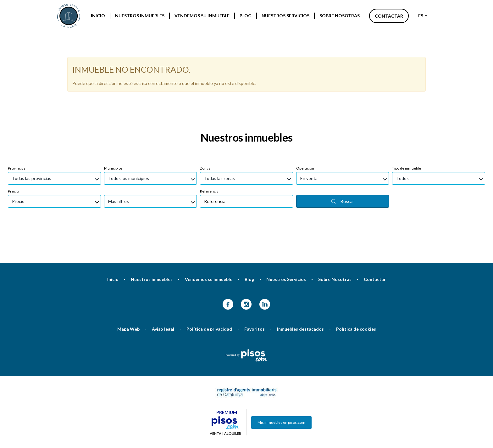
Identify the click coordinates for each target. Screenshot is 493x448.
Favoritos (255, 296)
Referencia (209, 158)
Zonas (205, 135)
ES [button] (423, 16)
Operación (305, 135)
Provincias (17, 135)
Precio (13, 158)
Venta (216, 400)
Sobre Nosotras (340, 16)
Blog (246, 16)
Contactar (389, 16)
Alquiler (233, 400)
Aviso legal (163, 296)
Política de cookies (356, 296)
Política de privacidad (209, 296)
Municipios (113, 135)
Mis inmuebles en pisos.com (281, 389)
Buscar (343, 168)
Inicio (98, 16)
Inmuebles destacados (300, 296)
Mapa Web (128, 296)
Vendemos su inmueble (202, 16)
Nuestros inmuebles (140, 16)
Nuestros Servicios (285, 16)
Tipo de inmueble (407, 135)
